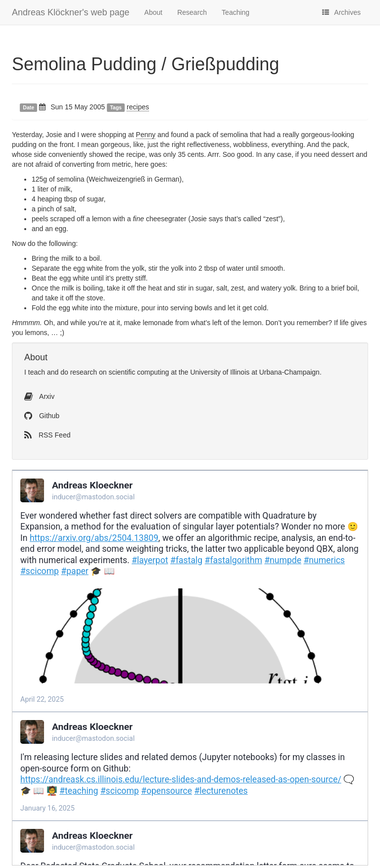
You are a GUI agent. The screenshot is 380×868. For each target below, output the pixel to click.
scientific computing (139, 372)
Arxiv (39, 396)
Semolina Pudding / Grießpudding (145, 64)
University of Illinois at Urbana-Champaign (255, 372)
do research (79, 372)
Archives (341, 12)
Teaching (236, 12)
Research (192, 12)
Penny (146, 135)
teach (37, 372)
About (154, 12)
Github (42, 416)
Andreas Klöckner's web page (71, 12)
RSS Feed (47, 435)
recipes (138, 107)
